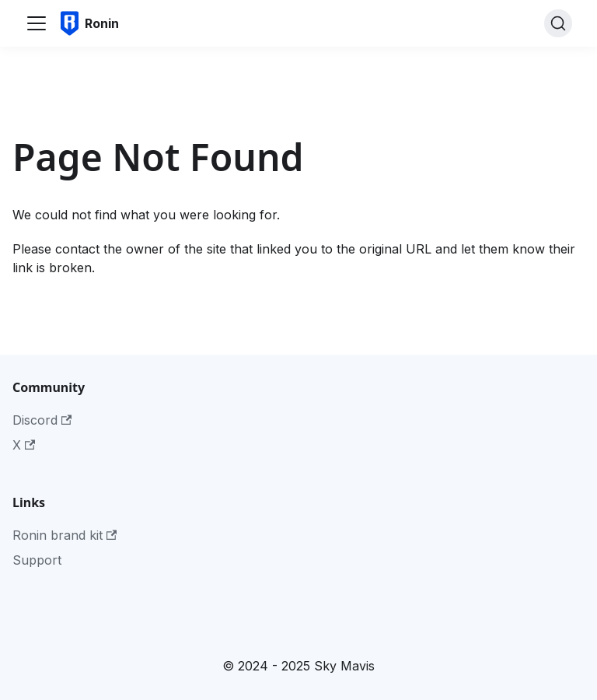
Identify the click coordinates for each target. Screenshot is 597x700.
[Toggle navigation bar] (37, 23)
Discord (42, 420)
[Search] (558, 23)
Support (37, 560)
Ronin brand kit (65, 535)
